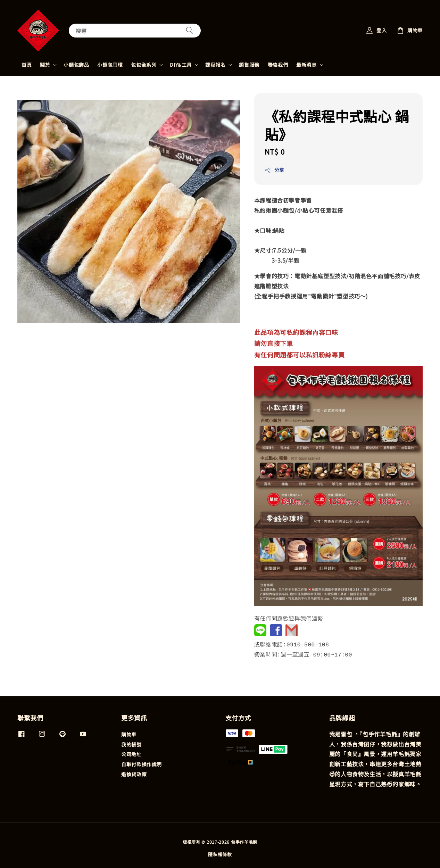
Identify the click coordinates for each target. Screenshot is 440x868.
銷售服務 (249, 65)
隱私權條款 (220, 854)
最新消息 (306, 65)
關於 (45, 65)
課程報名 (215, 65)
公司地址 (131, 753)
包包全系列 (144, 65)
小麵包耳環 (110, 65)
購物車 (129, 734)
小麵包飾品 (76, 65)
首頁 (27, 65)
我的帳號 (131, 744)
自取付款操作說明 (142, 763)
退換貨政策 (134, 774)
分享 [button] (275, 170)
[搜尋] (190, 30)
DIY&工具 (181, 65)
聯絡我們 (278, 65)
